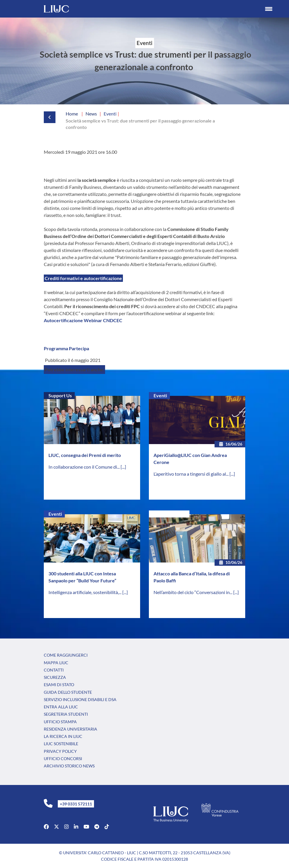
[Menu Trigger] (269, 9)
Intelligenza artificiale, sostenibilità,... (85, 592)
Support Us (60, 395)
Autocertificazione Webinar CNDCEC (83, 320)
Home (72, 114)
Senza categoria (170, 514)
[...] (123, 467)
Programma (56, 348)
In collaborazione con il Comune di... (85, 467)
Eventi (160, 395)
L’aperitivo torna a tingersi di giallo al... (191, 474)
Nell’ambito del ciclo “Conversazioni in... (193, 592)
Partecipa (79, 348)
